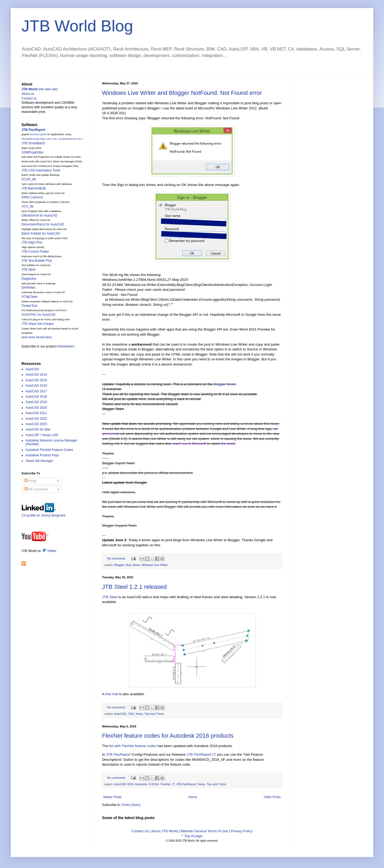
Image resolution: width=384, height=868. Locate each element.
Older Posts (272, 797)
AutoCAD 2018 (36, 397)
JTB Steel (110, 597)
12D (55, 139)
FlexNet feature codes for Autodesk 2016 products (168, 736)
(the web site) (40, 89)
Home (193, 797)
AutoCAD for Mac (38, 429)
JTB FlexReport (118, 754)
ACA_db (28, 206)
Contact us (29, 98)
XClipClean (30, 297)
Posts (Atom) (131, 805)
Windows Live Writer (155, 565)
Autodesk (141, 784)
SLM (61, 139)
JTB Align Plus (32, 242)
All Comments (36, 489)
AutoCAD (120, 714)
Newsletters (66, 346)
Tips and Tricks (154, 714)
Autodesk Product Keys (42, 455)
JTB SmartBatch (33, 143)
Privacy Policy (242, 831)
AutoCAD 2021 (36, 413)
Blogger (119, 565)
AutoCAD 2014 (36, 375)
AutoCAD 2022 (36, 419)
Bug (128, 565)
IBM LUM (46, 139)
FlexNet (166, 784)
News (136, 565)
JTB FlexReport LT (201, 754)
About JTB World (165, 831)
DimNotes (29, 288)
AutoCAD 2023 (36, 424)
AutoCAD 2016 (124, 784)
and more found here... (38, 337)
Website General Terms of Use (204, 831)
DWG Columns (32, 197)
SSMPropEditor (33, 152)
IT (173, 784)
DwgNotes (29, 279)
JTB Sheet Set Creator (38, 324)
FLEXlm (154, 784)
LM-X (80, 139)
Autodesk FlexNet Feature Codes (49, 450)
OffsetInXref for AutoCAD (39, 216)
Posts (30, 481)
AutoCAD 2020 (36, 408)
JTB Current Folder (35, 252)
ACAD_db (29, 179)
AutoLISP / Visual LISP (42, 435)
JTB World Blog (77, 26)
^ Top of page (192, 836)
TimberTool (29, 306)
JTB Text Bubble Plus (37, 261)
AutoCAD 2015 (36, 380)
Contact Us (140, 831)
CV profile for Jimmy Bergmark (43, 513)
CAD (131, 714)
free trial (112, 694)
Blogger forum (225, 384)
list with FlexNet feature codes (133, 746)
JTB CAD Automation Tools (41, 170)
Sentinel (69, 139)
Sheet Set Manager (39, 461)
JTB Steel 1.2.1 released (134, 587)
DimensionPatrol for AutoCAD (43, 224)
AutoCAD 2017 (36, 391)
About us (28, 94)
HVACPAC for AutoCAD (38, 315)
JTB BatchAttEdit (34, 188)
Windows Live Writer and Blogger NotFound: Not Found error (182, 93)
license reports (39, 134)
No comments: (117, 558)
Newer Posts (113, 797)
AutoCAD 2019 (36, 402)
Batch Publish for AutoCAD (41, 234)
